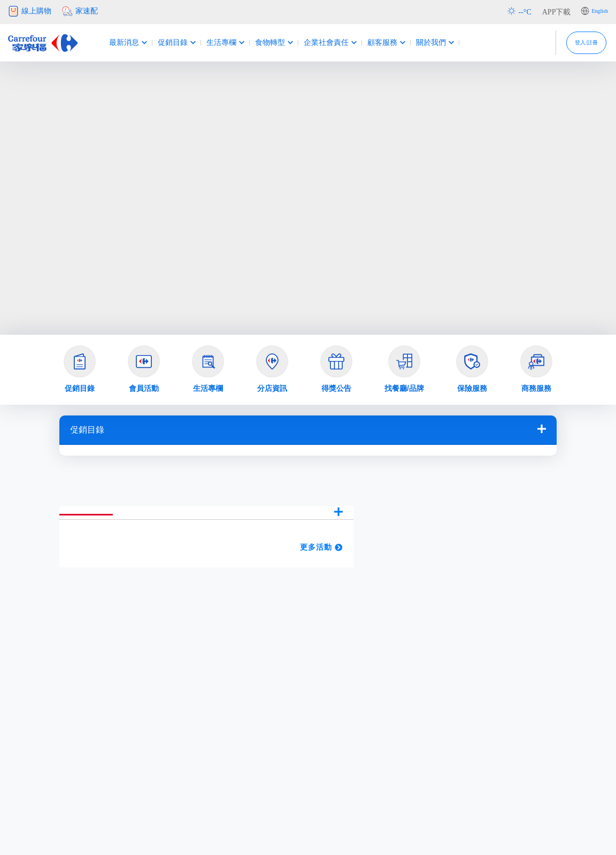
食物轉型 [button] (262, 43)
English (600, 11)
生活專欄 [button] (213, 43)
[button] (80, 370)
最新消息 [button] (116, 43)
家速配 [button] (80, 11)
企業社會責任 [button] (318, 43)
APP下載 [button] (557, 12)
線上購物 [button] (30, 11)
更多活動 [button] (321, 547)
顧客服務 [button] (374, 43)
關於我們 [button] (423, 43)
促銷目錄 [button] (164, 43)
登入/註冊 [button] (574, 43)
